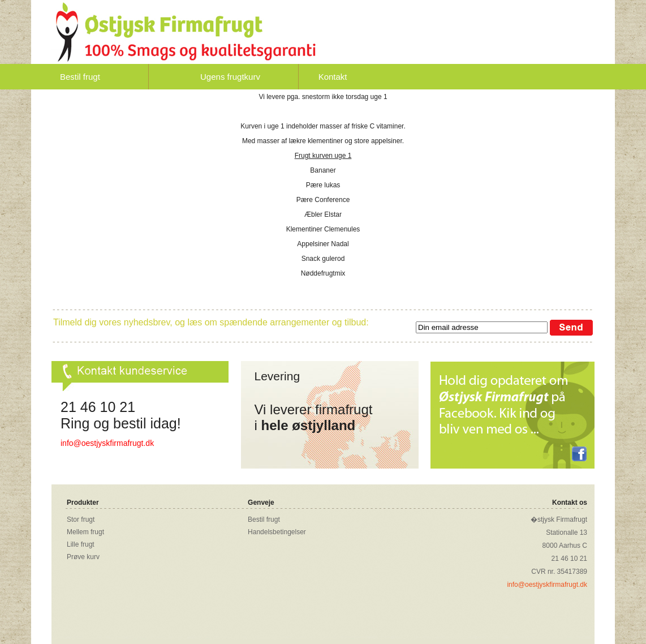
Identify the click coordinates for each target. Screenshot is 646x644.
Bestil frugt (80, 77)
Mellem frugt (85, 532)
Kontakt (333, 77)
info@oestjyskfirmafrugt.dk (107, 443)
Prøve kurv (83, 557)
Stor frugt (81, 520)
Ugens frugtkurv (230, 77)
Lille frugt (81, 544)
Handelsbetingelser (277, 532)
